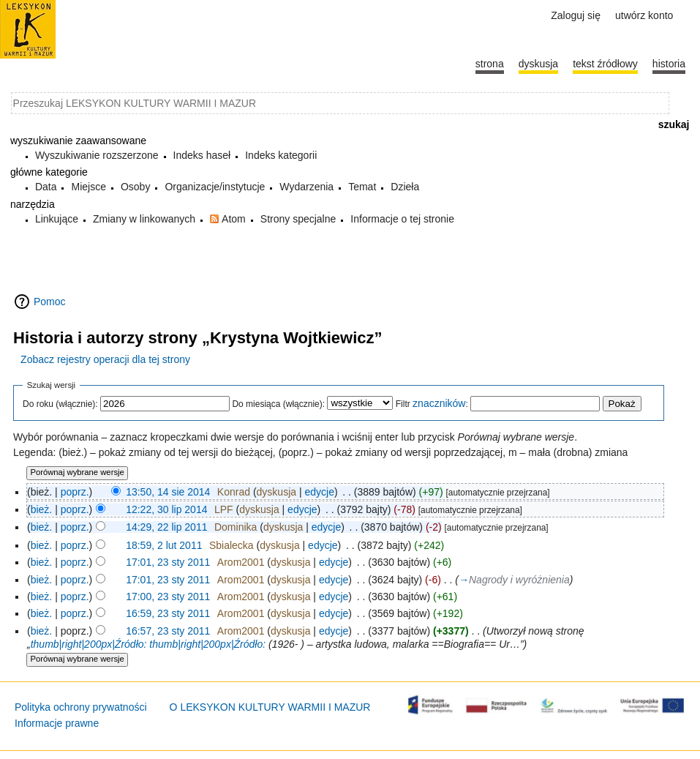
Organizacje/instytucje (215, 187)
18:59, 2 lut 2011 (164, 545)
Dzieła (405, 187)
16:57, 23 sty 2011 (168, 631)
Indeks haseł (202, 155)
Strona (490, 64)
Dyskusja (538, 64)
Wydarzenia (306, 187)
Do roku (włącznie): (60, 404)
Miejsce (88, 187)
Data (46, 187)
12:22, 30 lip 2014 (166, 509)
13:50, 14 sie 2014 (168, 492)
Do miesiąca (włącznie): (278, 404)
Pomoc (50, 302)
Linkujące (57, 219)
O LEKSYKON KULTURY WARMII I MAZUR (270, 707)
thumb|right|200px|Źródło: (89, 644)
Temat (362, 187)
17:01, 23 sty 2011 (168, 562)
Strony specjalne (298, 219)
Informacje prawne (57, 723)
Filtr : (432, 404)
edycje (319, 492)
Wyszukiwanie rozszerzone (97, 155)
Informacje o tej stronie (402, 219)
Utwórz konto (644, 15)
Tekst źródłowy (605, 64)
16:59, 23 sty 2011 (168, 613)
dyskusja (276, 492)
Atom (234, 219)
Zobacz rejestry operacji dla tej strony (105, 359)
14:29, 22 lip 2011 (166, 527)
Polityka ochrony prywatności (81, 707)
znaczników (439, 403)
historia (669, 64)
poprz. (75, 492)
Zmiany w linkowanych (144, 219)
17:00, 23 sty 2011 (168, 597)
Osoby (135, 187)
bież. (42, 509)
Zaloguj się (576, 15)
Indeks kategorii (281, 155)
